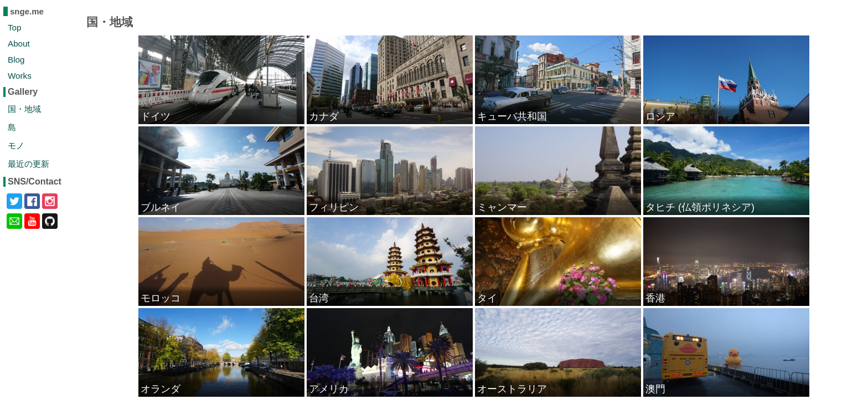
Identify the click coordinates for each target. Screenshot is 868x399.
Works (20, 76)
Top (15, 27)
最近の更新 (29, 164)
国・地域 (24, 109)
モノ (16, 145)
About (19, 44)
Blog (16, 60)
